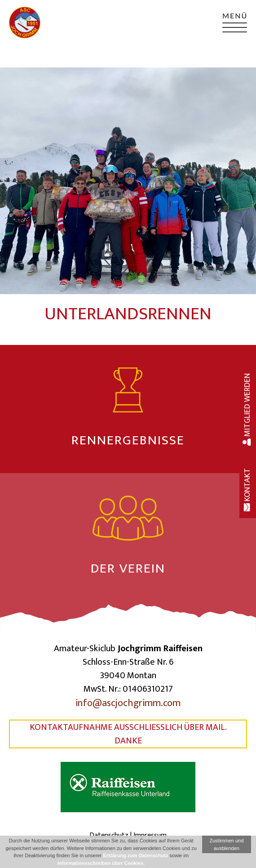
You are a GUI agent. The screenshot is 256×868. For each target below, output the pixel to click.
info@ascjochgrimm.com (128, 703)
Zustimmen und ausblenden (227, 844)
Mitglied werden (247, 409)
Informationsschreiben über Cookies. (101, 863)
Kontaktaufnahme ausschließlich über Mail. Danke (128, 734)
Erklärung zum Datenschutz (135, 855)
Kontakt (247, 490)
